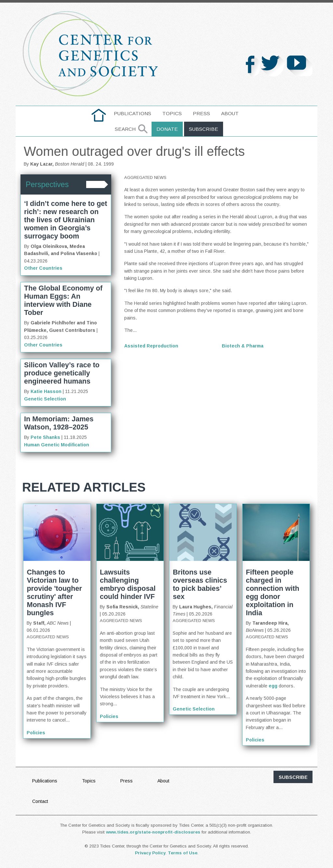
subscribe (293, 777)
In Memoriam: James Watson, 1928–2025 (59, 423)
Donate (167, 129)
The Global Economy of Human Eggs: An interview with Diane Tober (63, 300)
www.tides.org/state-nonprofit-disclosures (153, 832)
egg (273, 686)
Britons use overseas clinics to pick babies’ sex (200, 584)
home (99, 113)
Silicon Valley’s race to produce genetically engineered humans (62, 373)
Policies (36, 733)
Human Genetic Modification (57, 445)
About (230, 113)
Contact (40, 801)
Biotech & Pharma (243, 346)
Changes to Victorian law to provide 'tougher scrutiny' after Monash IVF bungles (54, 592)
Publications (133, 113)
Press (201, 113)
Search (125, 129)
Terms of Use (183, 853)
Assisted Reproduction (151, 346)
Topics (172, 113)
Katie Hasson (46, 391)
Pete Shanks (45, 437)
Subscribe (204, 129)
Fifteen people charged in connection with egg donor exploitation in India (273, 592)
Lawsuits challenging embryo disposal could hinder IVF (128, 584)
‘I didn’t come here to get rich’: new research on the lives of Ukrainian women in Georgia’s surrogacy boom (66, 220)
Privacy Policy (150, 853)
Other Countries (43, 268)
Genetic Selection (45, 399)
